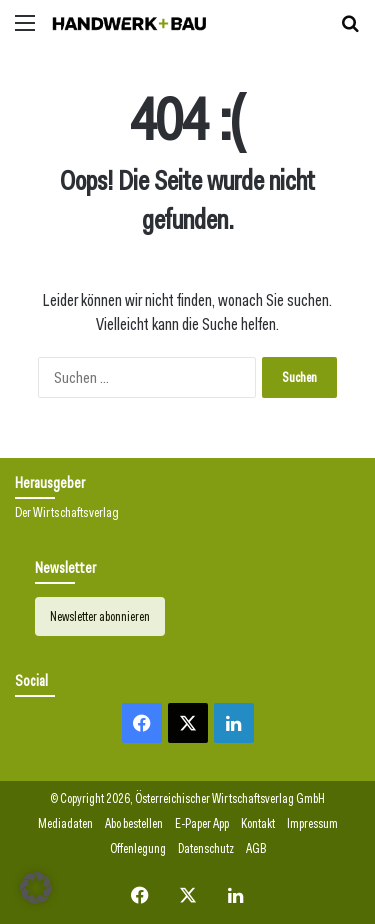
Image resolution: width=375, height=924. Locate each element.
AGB (256, 848)
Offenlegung (138, 848)
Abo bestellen (134, 823)
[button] (36, 888)
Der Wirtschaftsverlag (67, 512)
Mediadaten (65, 823)
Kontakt (258, 823)
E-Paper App (202, 823)
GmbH (310, 798)
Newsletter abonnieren (100, 616)
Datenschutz (206, 848)
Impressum (312, 823)
